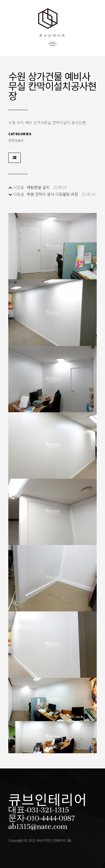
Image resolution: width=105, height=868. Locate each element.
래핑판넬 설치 (38, 187)
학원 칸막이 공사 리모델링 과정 (52, 194)
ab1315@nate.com (38, 827)
